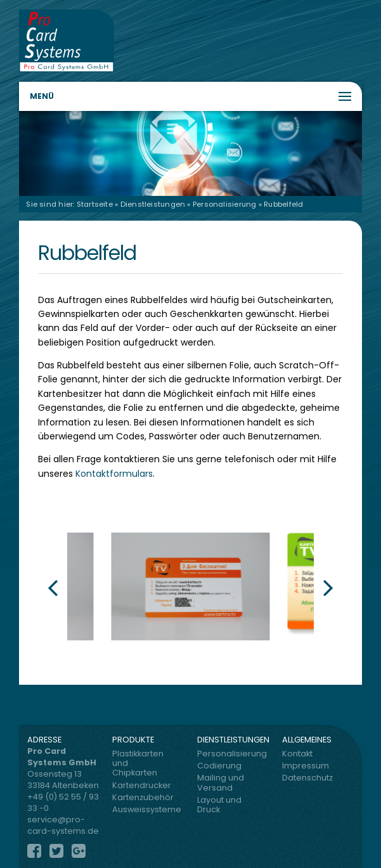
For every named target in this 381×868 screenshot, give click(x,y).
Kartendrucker (140, 785)
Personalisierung (225, 204)
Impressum (306, 766)
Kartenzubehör (140, 797)
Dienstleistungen (153, 204)
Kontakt (297, 754)
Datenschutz (307, 778)
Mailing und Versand (221, 782)
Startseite (95, 204)
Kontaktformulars (114, 474)
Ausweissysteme (140, 809)
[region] (190, 153)
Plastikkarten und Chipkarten (138, 763)
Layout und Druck (219, 805)
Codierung (219, 766)
